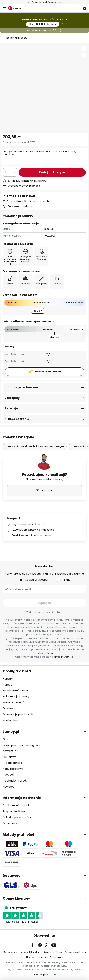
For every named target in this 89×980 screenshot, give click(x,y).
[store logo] (18, 8)
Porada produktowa (48, 372)
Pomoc (8, 685)
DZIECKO (43, 24)
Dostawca (12, 876)
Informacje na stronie (22, 798)
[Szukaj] (79, 8)
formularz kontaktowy (44, 653)
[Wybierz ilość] (10, 172)
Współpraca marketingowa (21, 745)
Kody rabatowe (13, 769)
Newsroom (10, 787)
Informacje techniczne (21, 387)
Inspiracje (9, 781)
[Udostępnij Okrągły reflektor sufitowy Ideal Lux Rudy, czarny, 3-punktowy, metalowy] (84, 55)
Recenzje (11, 408)
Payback (9, 775)
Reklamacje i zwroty (16, 697)
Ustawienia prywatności (16, 952)
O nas (7, 739)
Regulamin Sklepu (14, 811)
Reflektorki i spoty (17, 38)
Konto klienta (12, 720)
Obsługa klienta (17, 671)
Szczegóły (12, 398)
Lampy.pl (11, 732)
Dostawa (9, 708)
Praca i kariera (12, 763)
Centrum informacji (16, 805)
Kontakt (8, 679)
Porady (23, 781)
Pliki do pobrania (17, 419)
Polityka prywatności (17, 817)
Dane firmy (10, 823)
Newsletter (10, 751)
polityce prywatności (63, 657)
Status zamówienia (15, 691)
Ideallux (49, 229)
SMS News (9, 757)
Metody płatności (14, 703)
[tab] (44, 696)
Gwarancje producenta (18, 714)
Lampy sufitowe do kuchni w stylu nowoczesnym (35, 446)
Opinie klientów (16, 898)
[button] (84, 48)
